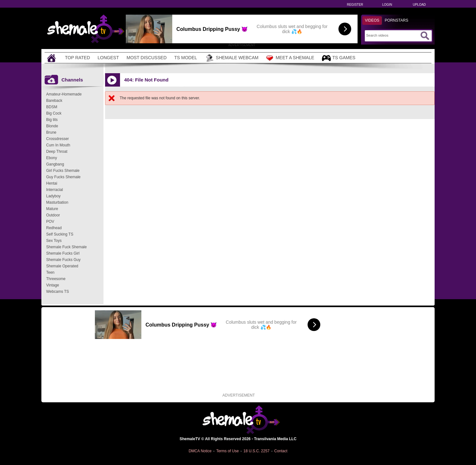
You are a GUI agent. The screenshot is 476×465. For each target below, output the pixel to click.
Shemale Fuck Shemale (66, 247)
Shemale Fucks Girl (63, 253)
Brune (51, 132)
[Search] (392, 35)
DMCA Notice (200, 451)
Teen (50, 272)
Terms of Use (227, 451)
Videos (372, 20)
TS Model (186, 58)
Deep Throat (57, 151)
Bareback (54, 101)
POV (50, 222)
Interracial (55, 190)
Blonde (52, 126)
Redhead (54, 228)
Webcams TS (58, 292)
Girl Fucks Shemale (63, 171)
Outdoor (53, 215)
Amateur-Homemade (64, 94)
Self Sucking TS (60, 234)
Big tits (52, 120)
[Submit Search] (425, 36)
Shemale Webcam (232, 58)
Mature (52, 209)
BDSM (52, 107)
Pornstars (396, 20)
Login (387, 5)
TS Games (339, 58)
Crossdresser (57, 139)
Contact (281, 451)
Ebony (52, 158)
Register (355, 5)
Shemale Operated (62, 266)
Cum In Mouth (58, 145)
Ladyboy (53, 196)
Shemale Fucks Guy (63, 260)
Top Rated (78, 58)
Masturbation (57, 202)
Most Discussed (146, 58)
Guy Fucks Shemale (63, 177)
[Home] (52, 58)
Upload (419, 5)
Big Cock (54, 113)
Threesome (56, 279)
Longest (108, 58)
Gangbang (55, 164)
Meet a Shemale (290, 58)
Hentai (52, 183)
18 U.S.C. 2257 (256, 451)
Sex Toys (54, 241)
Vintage (53, 285)
